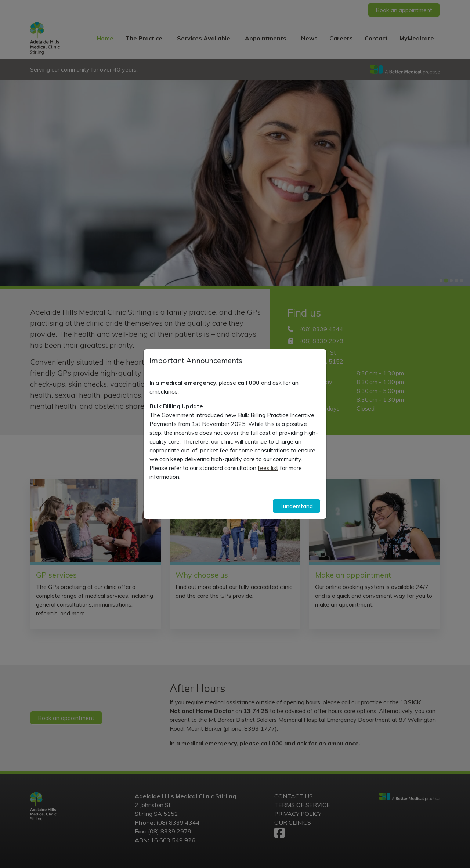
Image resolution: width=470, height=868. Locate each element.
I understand (297, 506)
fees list (268, 468)
